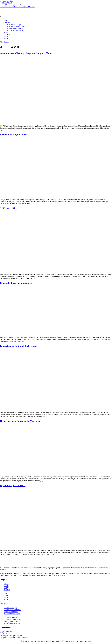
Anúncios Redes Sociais (17, 26)
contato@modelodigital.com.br (11, 5)
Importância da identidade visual (19, 346)
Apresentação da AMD (13, 485)
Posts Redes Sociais (16, 28)
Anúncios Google (15, 24)
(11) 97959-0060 (6, 3)
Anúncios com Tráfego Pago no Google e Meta (26, 53)
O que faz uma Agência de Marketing (21, 421)
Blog (6, 36)
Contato (7, 38)
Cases (6, 32)
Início (6, 21)
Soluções (8, 23)
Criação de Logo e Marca (14, 135)
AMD (6, 586)
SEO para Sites (9, 208)
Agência (7, 34)
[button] (56, 17)
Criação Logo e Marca (17, 30)
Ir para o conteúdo (6, 1)
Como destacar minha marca (16, 283)
